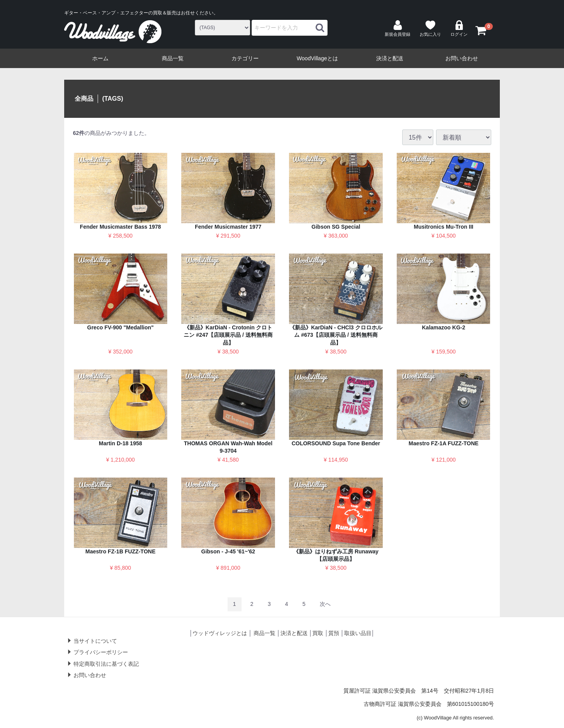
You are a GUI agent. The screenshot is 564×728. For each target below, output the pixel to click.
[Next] (325, 604)
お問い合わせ (462, 58)
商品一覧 (173, 58)
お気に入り (430, 28)
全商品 (84, 99)
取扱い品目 (358, 633)
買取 (318, 633)
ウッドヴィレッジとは (220, 633)
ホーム (100, 58)
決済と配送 (390, 58)
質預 (334, 633)
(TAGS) (113, 99)
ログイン (459, 28)
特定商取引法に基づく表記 (106, 663)
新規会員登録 (398, 28)
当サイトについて (95, 640)
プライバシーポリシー (101, 652)
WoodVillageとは (317, 58)
